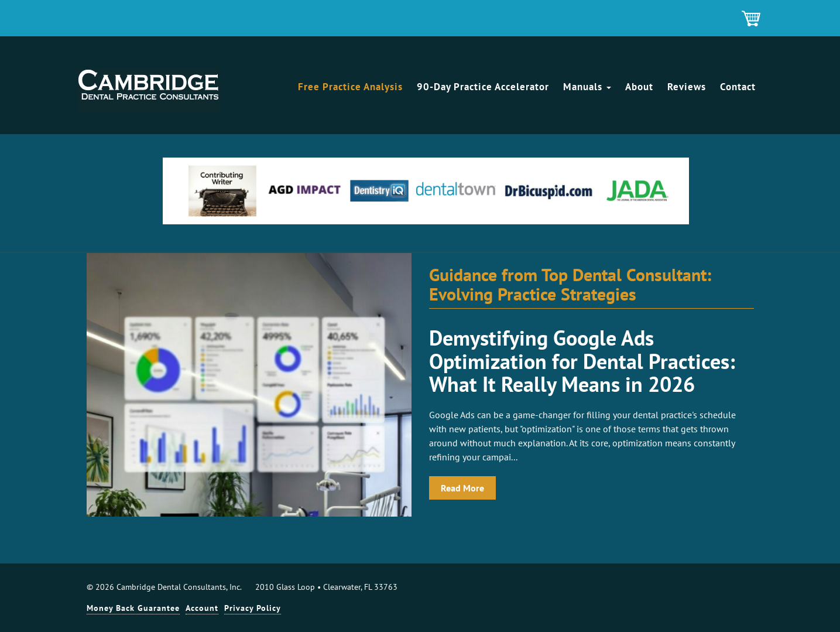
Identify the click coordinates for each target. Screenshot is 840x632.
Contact (738, 87)
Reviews (687, 87)
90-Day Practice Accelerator (483, 87)
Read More (462, 488)
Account (202, 608)
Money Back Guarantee (133, 608)
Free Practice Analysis (350, 87)
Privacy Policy (253, 608)
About (639, 87)
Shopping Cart (752, 19)
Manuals (587, 87)
